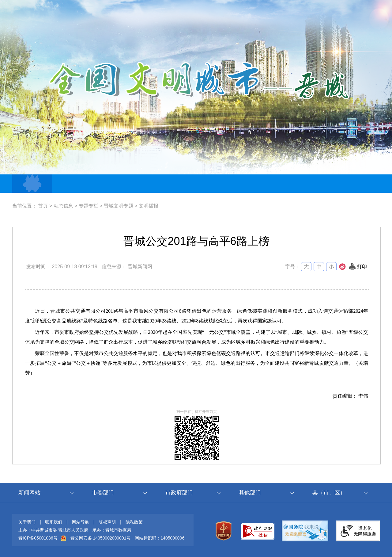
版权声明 (107, 522)
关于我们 (27, 522)
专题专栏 (89, 206)
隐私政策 (134, 522)
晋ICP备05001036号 (38, 538)
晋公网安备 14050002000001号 (101, 538)
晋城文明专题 (119, 206)
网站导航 (81, 522)
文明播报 (149, 206)
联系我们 (54, 522)
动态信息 (63, 206)
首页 (43, 206)
